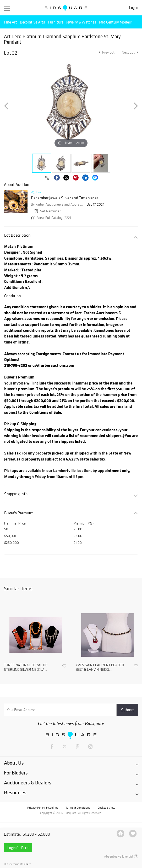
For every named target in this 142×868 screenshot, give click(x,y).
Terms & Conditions (78, 808)
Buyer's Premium (19, 513)
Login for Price (18, 848)
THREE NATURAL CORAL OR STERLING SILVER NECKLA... (26, 668)
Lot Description (17, 235)
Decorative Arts (32, 22)
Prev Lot (106, 52)
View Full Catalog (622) (51, 218)
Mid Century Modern (116, 22)
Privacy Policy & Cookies (43, 808)
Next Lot (130, 52)
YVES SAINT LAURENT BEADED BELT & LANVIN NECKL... (100, 668)
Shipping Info (16, 494)
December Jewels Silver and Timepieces (65, 198)
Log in (134, 8)
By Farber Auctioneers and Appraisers (57, 204)
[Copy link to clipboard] (47, 178)
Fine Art (10, 22)
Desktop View (106, 808)
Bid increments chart (17, 864)
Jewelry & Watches (81, 22)
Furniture (56, 22)
